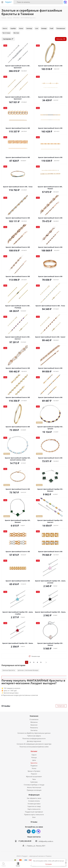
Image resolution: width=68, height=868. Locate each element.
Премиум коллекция (34, 790)
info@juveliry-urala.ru (46, 841)
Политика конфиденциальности (34, 738)
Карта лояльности (34, 809)
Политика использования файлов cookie (34, 747)
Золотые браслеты (9, 670)
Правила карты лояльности (34, 815)
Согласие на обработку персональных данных (34, 733)
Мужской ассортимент (34, 776)
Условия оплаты (34, 801)
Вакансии (34, 725)
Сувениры (34, 782)
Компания (34, 716)
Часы (34, 779)
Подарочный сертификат (34, 812)
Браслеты (34, 763)
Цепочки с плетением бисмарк (28, 670)
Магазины (34, 722)
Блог (34, 817)
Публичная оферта (34, 736)
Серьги (34, 755)
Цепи (34, 760)
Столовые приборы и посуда (34, 785)
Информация (34, 795)
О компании (34, 719)
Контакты (34, 730)
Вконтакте (29, 831)
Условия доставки (34, 804)
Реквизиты (34, 728)
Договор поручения (34, 741)
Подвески (34, 766)
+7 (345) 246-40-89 (25, 841)
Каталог (34, 751)
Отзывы (34, 822)
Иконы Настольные (34, 787)
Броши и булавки (34, 771)
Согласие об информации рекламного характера (34, 744)
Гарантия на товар (34, 806)
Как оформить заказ (34, 798)
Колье (34, 768)
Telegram (34, 831)
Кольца (34, 757)
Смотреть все (61, 706)
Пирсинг (34, 774)
